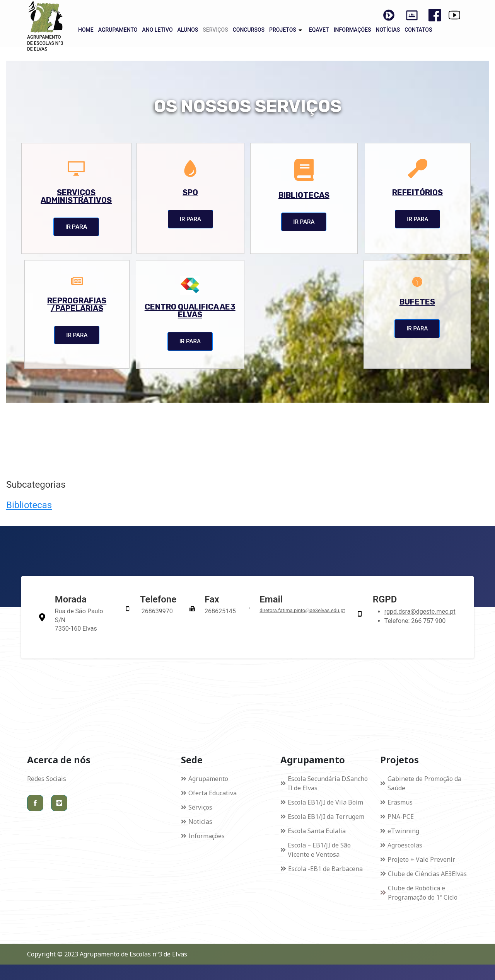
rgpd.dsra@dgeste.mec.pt (420, 612)
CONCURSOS (249, 30)
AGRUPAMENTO (118, 30)
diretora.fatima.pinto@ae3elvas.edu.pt (302, 610)
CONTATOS (418, 30)
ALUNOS (188, 30)
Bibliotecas (29, 505)
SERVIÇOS (215, 30)
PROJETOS (283, 30)
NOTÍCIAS (388, 30)
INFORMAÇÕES (352, 30)
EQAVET (319, 30)
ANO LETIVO (157, 30)
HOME (86, 30)
